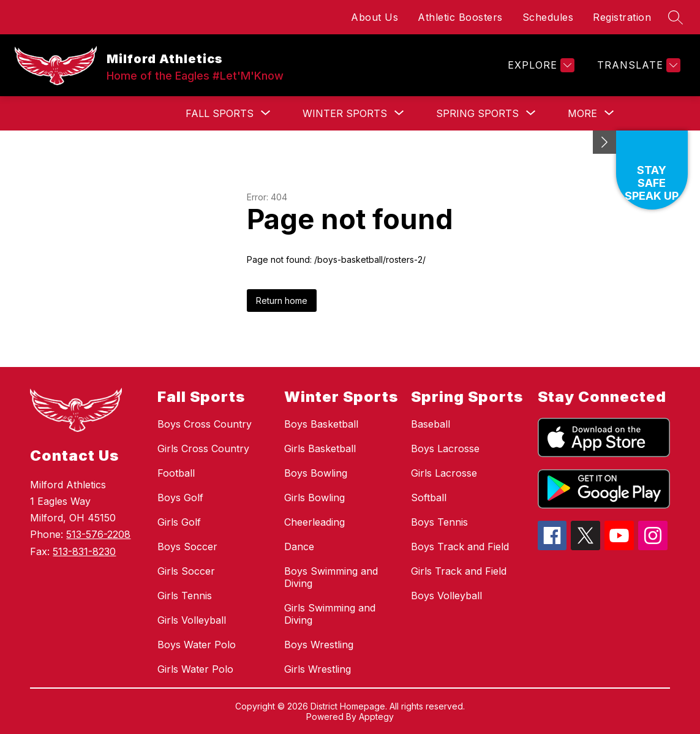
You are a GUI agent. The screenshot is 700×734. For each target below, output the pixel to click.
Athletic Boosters (460, 17)
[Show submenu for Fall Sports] (220, 113)
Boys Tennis (439, 522)
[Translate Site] (637, 65)
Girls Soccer (186, 571)
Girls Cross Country (203, 448)
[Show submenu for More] (582, 113)
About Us (374, 17)
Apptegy (376, 717)
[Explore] (540, 65)
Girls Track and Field (459, 571)
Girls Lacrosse (444, 473)
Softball (429, 498)
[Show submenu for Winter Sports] (345, 113)
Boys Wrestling (319, 645)
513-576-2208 (98, 534)
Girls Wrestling (318, 669)
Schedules (548, 17)
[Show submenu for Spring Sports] (477, 113)
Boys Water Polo (197, 645)
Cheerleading (314, 522)
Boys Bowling (316, 473)
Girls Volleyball (192, 620)
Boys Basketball (321, 424)
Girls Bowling (314, 498)
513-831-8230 (84, 551)
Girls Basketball (320, 448)
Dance (299, 547)
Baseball (431, 424)
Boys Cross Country (205, 424)
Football (176, 473)
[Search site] (676, 17)
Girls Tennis (185, 596)
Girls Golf (179, 522)
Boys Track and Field (460, 547)
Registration (622, 17)
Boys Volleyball (446, 596)
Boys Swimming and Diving (331, 577)
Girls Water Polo (195, 669)
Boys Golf (180, 498)
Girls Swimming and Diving (330, 614)
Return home (282, 301)
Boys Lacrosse (445, 448)
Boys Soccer (187, 547)
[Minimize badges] (604, 142)
